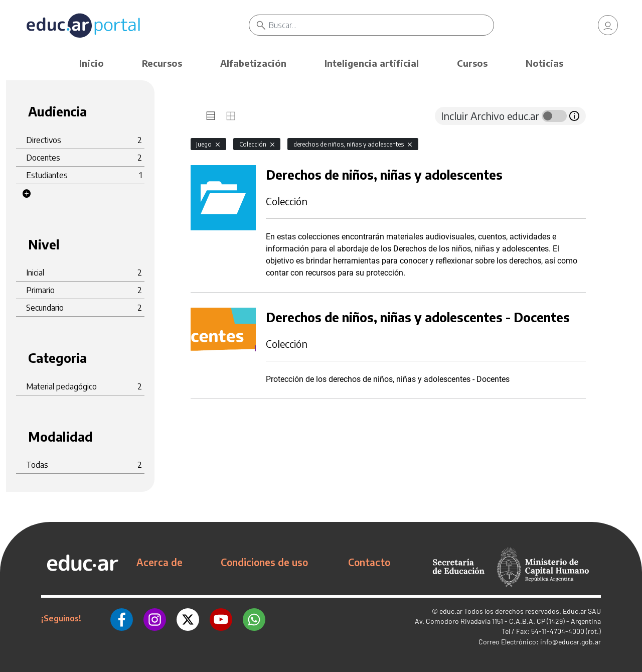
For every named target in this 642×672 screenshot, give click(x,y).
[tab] (211, 116)
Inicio (92, 63)
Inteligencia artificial (372, 63)
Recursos (162, 63)
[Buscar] (381, 25)
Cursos (472, 63)
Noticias (544, 63)
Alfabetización (253, 63)
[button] (27, 194)
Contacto (369, 562)
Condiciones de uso (264, 562)
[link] (608, 25)
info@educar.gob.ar (571, 642)
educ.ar (451, 611)
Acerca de (159, 562)
